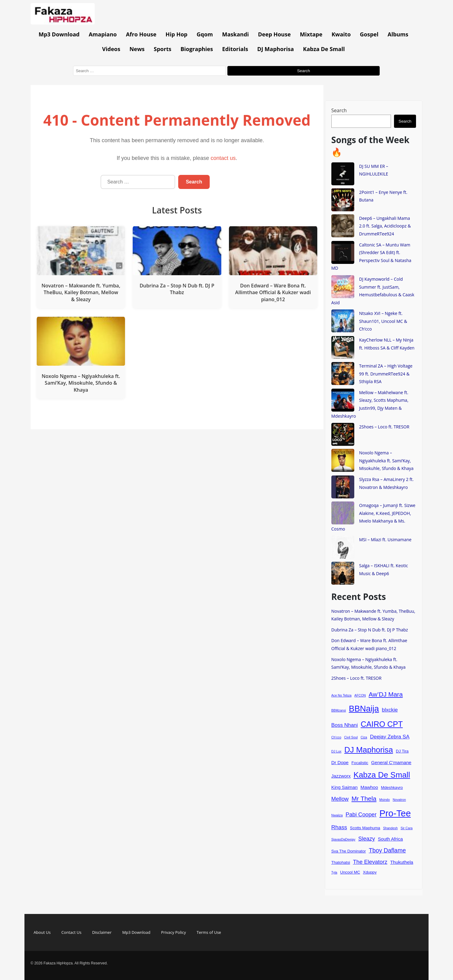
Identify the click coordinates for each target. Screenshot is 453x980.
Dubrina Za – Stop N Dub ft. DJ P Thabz (370, 630)
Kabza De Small (324, 49)
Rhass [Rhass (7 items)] (339, 827)
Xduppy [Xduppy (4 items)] (370, 872)
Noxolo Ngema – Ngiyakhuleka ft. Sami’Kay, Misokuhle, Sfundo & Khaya (386, 460)
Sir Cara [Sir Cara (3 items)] (407, 828)
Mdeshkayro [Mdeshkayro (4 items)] (392, 788)
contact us (223, 158)
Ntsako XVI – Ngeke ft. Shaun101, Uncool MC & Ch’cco (383, 321)
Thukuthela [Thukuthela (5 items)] (402, 862)
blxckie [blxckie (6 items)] (390, 710)
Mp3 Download (59, 34)
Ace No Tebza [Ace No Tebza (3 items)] (341, 695)
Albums (398, 34)
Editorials (235, 49)
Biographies (197, 49)
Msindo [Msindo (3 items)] (385, 800)
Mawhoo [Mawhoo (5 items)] (369, 787)
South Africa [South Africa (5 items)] (390, 839)
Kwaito (341, 34)
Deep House (274, 34)
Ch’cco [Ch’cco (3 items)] (336, 737)
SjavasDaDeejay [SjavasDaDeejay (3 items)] (343, 839)
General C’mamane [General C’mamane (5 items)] (391, 762)
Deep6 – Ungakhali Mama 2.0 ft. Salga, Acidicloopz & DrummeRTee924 (385, 226)
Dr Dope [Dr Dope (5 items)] (340, 762)
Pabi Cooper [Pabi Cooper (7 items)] (361, 814)
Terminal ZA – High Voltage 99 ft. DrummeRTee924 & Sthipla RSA (386, 374)
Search (339, 110)
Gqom (205, 34)
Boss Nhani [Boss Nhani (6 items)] (345, 725)
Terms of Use (209, 932)
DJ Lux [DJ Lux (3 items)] (336, 751)
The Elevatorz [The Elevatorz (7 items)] (370, 862)
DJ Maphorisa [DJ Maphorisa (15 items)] (368, 750)
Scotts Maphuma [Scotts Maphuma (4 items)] (365, 828)
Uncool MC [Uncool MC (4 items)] (350, 872)
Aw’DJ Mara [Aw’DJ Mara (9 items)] (386, 694)
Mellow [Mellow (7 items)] (340, 799)
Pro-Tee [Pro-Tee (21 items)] (395, 813)
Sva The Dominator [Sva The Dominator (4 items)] (349, 851)
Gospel (369, 34)
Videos (111, 49)
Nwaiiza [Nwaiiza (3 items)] (337, 815)
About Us (42, 932)
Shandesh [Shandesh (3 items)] (390, 828)
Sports (162, 49)
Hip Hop (177, 34)
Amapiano (103, 34)
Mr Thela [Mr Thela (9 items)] (364, 799)
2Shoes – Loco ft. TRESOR (384, 427)
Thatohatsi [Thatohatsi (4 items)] (341, 862)
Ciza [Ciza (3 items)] (364, 737)
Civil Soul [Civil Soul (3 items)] (351, 737)
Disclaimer (102, 932)
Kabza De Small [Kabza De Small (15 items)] (382, 775)
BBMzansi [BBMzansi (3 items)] (339, 710)
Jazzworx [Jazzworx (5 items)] (341, 776)
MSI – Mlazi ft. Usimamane (385, 540)
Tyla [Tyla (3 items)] (334, 872)
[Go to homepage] (63, 23)
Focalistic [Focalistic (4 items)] (360, 763)
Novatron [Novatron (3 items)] (399, 800)
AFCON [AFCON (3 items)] (360, 695)
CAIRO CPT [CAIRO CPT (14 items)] (382, 724)
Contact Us (72, 932)
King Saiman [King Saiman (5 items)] (344, 787)
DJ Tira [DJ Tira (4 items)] (402, 751)
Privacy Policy (173, 932)
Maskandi (236, 34)
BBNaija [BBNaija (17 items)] (364, 709)
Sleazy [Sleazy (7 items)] (367, 839)
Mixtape (311, 34)
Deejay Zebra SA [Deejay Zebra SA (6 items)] (390, 737)
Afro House (141, 34)
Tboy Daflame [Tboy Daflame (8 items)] (387, 850)
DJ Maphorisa (276, 49)
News (137, 49)
